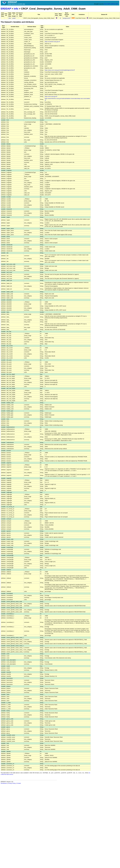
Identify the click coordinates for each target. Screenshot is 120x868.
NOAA (105, 4)
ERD (117, 4)
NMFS (109, 4)
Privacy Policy (12, 783)
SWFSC (113, 4)
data (10, 18)
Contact (19, 783)
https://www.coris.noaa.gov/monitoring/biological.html (60, 70)
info (16, 9)
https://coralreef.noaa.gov (52, 42)
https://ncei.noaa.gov (51, 96)
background (67, 18)
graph (14, 18)
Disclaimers (4, 783)
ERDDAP (6, 9)
